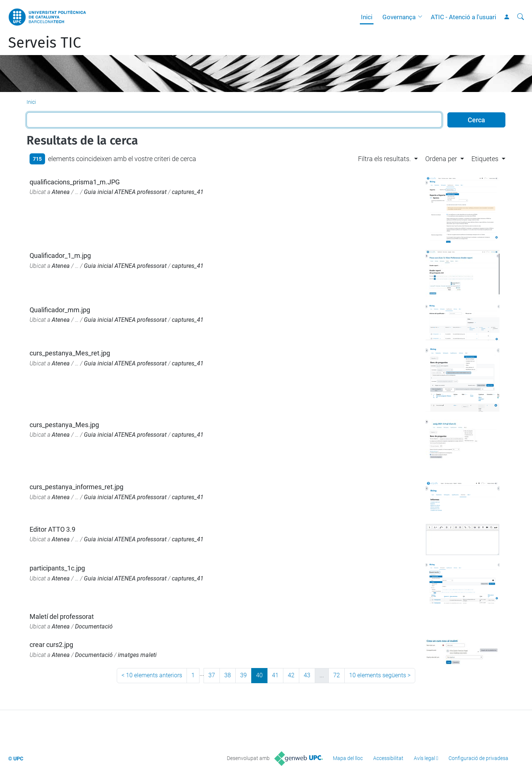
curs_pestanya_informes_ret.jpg (76, 487)
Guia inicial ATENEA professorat (125, 192)
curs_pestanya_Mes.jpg (64, 425)
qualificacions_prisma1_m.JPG (75, 182)
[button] (422, 17)
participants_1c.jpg (57, 568)
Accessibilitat (388, 758)
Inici (367, 17)
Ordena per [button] (441, 159)
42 (291, 675)
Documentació (94, 626)
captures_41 (188, 192)
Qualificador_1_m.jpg (60, 255)
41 (275, 675)
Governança (399, 17)
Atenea (61, 192)
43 (307, 675)
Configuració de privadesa (478, 758)
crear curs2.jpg (51, 645)
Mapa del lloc (348, 758)
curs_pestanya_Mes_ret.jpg (70, 353)
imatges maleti (137, 655)
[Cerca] (521, 17)
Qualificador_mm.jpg (60, 310)
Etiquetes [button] (485, 159)
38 (228, 675)
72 (337, 675)
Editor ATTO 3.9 (52, 529)
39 (243, 675)
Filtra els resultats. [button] (384, 159)
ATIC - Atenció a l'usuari (463, 17)
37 (212, 675)
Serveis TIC (45, 43)
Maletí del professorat (62, 616)
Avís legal (424, 758)
